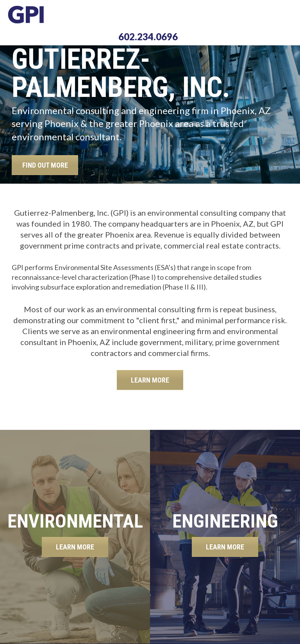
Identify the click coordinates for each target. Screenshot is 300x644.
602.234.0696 (148, 37)
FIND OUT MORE (45, 165)
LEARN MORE (150, 380)
